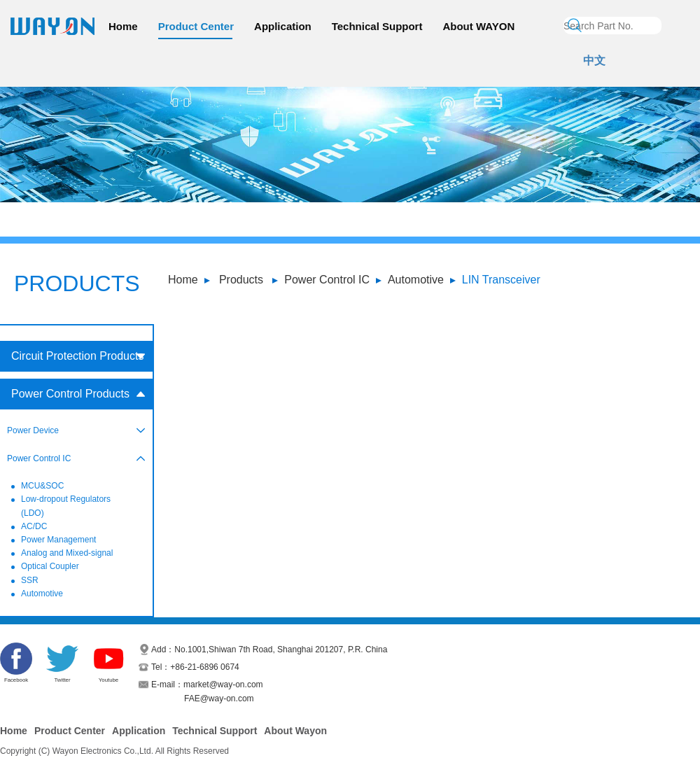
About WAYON (478, 26)
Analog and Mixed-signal (67, 553)
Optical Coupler (50, 566)
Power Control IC (327, 280)
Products (241, 280)
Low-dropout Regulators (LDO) (66, 506)
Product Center (196, 26)
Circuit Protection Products (77, 356)
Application (283, 26)
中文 (594, 61)
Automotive (416, 280)
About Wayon (295, 731)
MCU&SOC (42, 486)
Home (123, 26)
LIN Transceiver (501, 280)
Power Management (58, 540)
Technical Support (377, 26)
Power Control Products (70, 394)
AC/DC (34, 526)
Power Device (33, 430)
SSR (30, 580)
